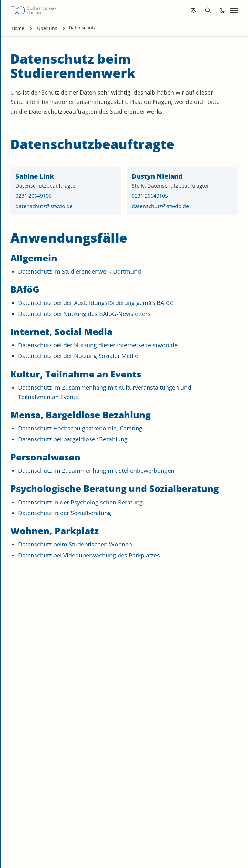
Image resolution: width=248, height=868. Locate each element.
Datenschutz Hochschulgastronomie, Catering (80, 428)
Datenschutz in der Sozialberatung (65, 513)
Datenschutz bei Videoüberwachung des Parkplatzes (89, 555)
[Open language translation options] (194, 10)
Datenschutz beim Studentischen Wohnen (75, 544)
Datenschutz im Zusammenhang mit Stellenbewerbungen (96, 471)
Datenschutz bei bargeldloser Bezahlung (73, 439)
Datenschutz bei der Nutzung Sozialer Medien (80, 356)
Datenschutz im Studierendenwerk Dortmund (80, 271)
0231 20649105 (150, 196)
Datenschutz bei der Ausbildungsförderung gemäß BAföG (96, 303)
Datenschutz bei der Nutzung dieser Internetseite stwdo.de (98, 345)
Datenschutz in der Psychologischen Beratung (80, 502)
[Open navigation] (234, 10)
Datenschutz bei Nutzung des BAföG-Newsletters (84, 314)
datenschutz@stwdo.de (44, 206)
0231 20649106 (34, 196)
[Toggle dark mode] (222, 10)
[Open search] (208, 10)
